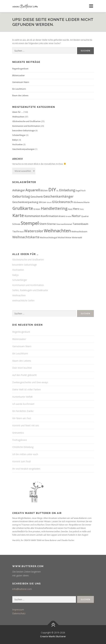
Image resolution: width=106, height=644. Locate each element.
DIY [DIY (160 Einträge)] (52, 190)
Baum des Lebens (20, 95)
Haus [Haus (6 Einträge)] (70, 209)
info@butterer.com (22, 589)
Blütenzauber (19, 75)
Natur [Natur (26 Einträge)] (76, 216)
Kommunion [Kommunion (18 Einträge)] (32, 216)
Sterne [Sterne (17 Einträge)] (51, 224)
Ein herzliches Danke (23, 411)
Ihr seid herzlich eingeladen (26, 469)
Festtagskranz (20, 440)
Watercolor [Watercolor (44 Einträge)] (34, 231)
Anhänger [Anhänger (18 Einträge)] (19, 190)
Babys (15, 140)
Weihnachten (18, 117)
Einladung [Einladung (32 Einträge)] (67, 190)
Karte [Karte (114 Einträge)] (18, 215)
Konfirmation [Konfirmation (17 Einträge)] (49, 216)
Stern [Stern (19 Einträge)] (43, 224)
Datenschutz (19, 613)
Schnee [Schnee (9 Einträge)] (16, 224)
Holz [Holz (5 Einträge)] (82, 209)
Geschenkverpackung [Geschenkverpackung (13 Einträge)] (25, 202)
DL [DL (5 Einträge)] (58, 191)
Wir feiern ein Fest (22, 418)
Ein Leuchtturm (19, 89)
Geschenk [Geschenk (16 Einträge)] (37, 197)
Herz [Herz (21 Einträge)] (76, 209)
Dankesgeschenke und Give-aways (30, 382)
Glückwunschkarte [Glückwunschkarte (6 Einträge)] (81, 202)
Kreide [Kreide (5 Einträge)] (68, 216)
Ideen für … (18, 112)
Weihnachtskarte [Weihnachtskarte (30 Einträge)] (26, 237)
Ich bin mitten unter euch (25, 454)
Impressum (18, 610)
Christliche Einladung (23, 447)
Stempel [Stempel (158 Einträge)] (30, 223)
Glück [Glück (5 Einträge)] (49, 202)
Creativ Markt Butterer (53, 636)
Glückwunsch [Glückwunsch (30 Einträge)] (62, 202)
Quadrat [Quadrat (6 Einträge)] (85, 216)
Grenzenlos (18, 433)
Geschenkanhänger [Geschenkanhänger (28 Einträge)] (58, 196)
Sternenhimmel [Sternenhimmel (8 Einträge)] (64, 224)
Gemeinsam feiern (21, 82)
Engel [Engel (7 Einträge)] (78, 191)
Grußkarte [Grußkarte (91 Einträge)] (23, 208)
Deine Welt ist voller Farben (27, 389)
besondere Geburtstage (24, 131)
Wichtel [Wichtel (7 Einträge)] (61, 238)
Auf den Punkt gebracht (24, 375)
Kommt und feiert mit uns (26, 425)
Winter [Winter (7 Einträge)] (68, 238)
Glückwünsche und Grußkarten (26, 121)
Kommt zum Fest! (22, 461)
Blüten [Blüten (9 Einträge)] (44, 191)
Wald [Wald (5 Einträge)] (22, 232)
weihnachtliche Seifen (23, 300)
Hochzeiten (18, 144)
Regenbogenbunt (20, 69)
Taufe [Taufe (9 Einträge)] (16, 231)
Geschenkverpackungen (23, 149)
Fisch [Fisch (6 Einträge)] (83, 191)
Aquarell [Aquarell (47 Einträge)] (33, 190)
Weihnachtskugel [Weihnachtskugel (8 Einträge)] (49, 237)
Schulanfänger (19, 135)
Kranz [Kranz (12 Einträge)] (62, 216)
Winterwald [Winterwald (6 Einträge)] (77, 238)
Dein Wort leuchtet (22, 368)
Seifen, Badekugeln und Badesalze (30, 290)
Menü (91, 6)
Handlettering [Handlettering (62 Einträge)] (54, 208)
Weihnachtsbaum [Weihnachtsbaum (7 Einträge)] (79, 232)
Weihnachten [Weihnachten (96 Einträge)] (57, 231)
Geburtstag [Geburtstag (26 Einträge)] (21, 196)
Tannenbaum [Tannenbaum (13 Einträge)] (80, 224)
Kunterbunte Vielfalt (22, 397)
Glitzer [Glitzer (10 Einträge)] (42, 202)
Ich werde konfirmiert (23, 404)
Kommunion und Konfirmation (26, 126)
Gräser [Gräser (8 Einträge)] (37, 209)
